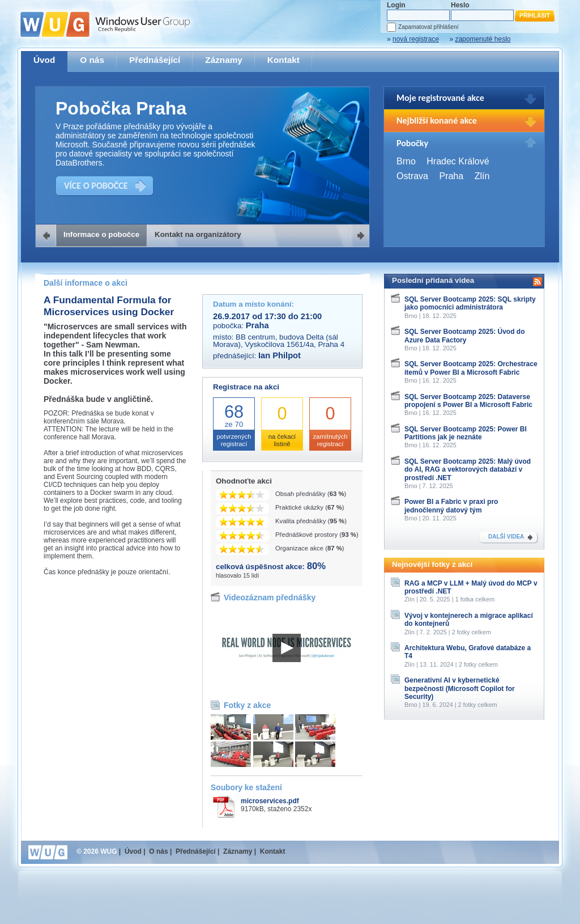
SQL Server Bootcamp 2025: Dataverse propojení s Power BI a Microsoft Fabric (468, 401)
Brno (406, 161)
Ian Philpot (280, 355)
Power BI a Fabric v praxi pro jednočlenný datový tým (451, 506)
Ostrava (412, 176)
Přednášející (155, 60)
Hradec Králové (458, 161)
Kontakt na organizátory (198, 234)
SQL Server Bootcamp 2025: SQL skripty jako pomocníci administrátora (470, 303)
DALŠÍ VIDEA (506, 537)
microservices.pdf (270, 801)
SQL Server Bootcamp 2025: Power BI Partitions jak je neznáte (466, 433)
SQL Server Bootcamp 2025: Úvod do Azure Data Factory (465, 336)
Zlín (482, 176)
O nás (92, 60)
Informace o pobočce (101, 234)
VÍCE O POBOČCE (96, 186)
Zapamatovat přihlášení (428, 27)
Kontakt (283, 60)
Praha (451, 176)
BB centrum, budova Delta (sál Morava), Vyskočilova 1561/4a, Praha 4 (279, 341)
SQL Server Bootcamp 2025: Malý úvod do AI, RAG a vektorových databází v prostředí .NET (468, 470)
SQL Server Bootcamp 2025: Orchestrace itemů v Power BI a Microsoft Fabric (471, 368)
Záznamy (224, 60)
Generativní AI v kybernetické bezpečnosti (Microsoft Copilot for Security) (460, 688)
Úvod (44, 60)
